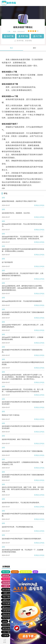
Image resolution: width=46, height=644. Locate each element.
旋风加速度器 (26, 572)
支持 (36, 205)
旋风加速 (6, 575)
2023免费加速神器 (9, 604)
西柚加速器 (7, 614)
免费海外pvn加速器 (10, 600)
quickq (5, 621)
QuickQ (15, 572)
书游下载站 (7, 597)
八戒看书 (6, 586)
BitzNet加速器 (8, 618)
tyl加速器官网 (7, 611)
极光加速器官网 (8, 590)
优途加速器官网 (8, 582)
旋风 (35, 572)
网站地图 (6, 572)
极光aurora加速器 (9, 607)
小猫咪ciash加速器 (9, 593)
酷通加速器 (7, 625)
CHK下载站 (7, 632)
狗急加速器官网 (8, 579)
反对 (41, 205)
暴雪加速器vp (7, 628)
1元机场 (5, 636)
